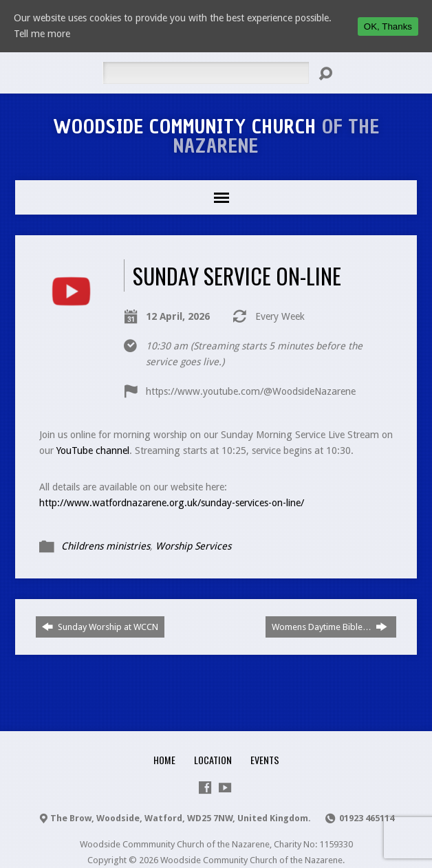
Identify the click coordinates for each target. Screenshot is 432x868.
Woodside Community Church (216, 136)
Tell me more (42, 34)
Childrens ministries (106, 546)
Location (213, 760)
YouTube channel (93, 451)
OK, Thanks (388, 26)
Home (164, 760)
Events (265, 760)
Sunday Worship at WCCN (100, 627)
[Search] (206, 73)
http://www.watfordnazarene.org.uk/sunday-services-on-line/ (172, 503)
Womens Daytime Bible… (330, 627)
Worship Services (193, 546)
